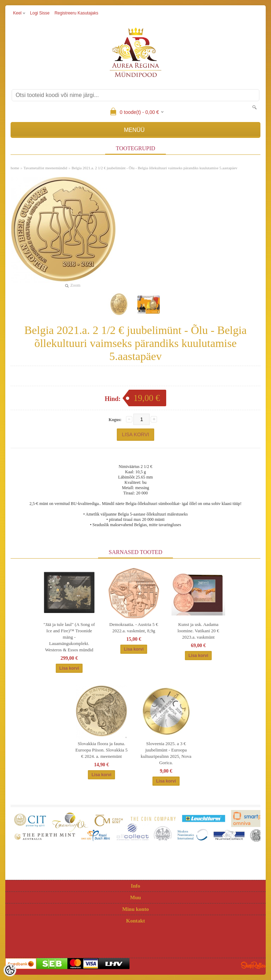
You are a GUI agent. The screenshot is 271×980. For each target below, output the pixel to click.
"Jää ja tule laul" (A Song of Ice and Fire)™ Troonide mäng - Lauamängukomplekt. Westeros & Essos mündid (69, 637)
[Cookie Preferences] (10, 970)
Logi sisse (40, 13)
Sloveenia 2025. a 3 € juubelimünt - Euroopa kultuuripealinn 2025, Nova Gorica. (166, 753)
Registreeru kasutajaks (76, 13)
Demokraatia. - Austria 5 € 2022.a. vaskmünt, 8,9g (134, 628)
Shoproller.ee (253, 965)
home (15, 168)
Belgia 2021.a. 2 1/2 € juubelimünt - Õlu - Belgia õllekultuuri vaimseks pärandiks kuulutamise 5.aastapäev (155, 168)
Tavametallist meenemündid (45, 168)
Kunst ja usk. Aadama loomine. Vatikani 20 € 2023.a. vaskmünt (198, 631)
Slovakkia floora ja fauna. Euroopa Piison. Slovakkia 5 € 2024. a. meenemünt (101, 750)
